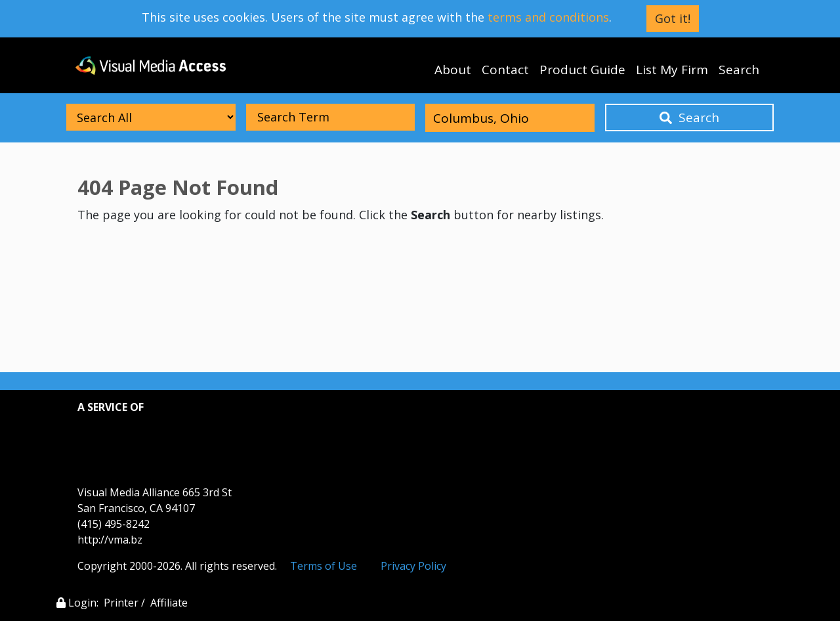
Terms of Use (324, 566)
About (453, 70)
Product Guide (582, 70)
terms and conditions (548, 17)
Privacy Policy (413, 566)
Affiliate (169, 603)
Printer (121, 603)
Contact (505, 70)
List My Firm (672, 70)
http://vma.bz (110, 540)
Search (739, 70)
